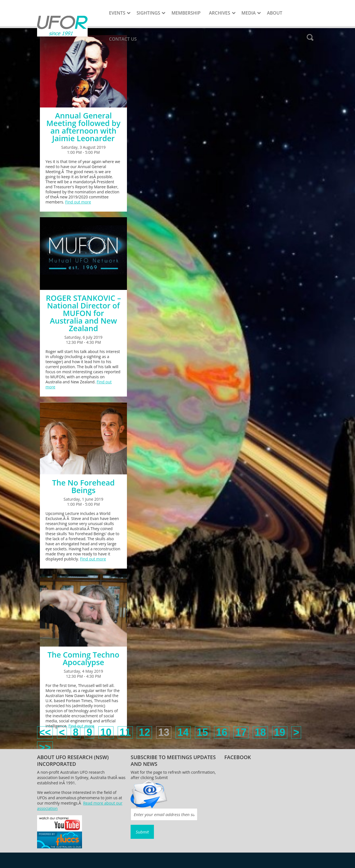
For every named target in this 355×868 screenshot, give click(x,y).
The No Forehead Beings (84, 486)
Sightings (148, 13)
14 (183, 732)
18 (260, 732)
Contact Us (123, 39)
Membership (186, 13)
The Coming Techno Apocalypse (83, 658)
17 (241, 732)
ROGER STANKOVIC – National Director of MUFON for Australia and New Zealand (83, 313)
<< (45, 732)
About (275, 13)
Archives (220, 13)
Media (249, 13)
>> (45, 747)
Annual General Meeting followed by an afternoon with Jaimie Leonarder (83, 127)
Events (117, 13)
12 (144, 732)
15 (202, 732)
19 (280, 732)
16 (222, 732)
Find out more (78, 202)
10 (106, 732)
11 (125, 732)
